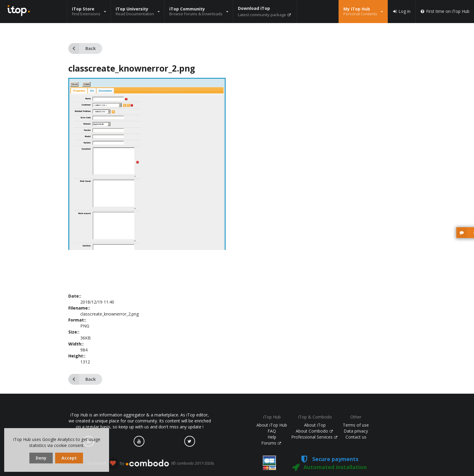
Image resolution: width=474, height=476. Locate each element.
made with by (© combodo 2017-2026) (151, 463)
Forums (271, 443)
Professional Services (314, 437)
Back (82, 48)
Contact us (356, 437)
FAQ (272, 431)
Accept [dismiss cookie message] (69, 458)
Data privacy (356, 431)
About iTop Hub (272, 425)
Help (272, 437)
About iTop (315, 425)
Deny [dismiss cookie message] (41, 458)
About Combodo (314, 431)
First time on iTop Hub (445, 11)
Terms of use (356, 425)
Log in (401, 11)
